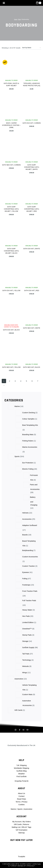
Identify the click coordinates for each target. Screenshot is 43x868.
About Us (22, 793)
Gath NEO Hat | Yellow (11, 367)
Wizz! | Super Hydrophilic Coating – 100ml (11, 125)
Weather (21, 774)
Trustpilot (21, 856)
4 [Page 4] (21, 381)
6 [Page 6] (32, 381)
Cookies (21, 804)
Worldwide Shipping (21, 768)
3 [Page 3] (15, 381)
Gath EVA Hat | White (32, 249)
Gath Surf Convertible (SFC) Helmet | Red (32, 209)
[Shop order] (31, 48)
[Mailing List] (27, 730)
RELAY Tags (26, 827)
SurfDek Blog (21, 771)
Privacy (24, 802)
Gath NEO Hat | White (32, 328)
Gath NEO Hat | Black (32, 367)
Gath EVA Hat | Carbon (32, 123)
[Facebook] (19, 730)
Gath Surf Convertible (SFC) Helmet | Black (11, 251)
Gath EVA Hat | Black (11, 330)
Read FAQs (22, 799)
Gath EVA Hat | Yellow (11, 291)
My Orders (27, 822)
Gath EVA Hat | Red (32, 291)
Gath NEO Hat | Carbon (11, 165)
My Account (17, 822)
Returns (26, 824)
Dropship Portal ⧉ (21, 781)
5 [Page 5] (26, 381)
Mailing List (16, 827)
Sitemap (21, 833)
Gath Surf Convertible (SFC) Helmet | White (32, 167)
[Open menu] (4, 3)
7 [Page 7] (38, 381)
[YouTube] (24, 730)
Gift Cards (18, 824)
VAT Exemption (22, 830)
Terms (18, 802)
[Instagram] (16, 730)
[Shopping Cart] (39, 3)
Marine (13, 809)
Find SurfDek (22, 776)
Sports (20, 809)
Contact (22, 796)
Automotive (28, 809)
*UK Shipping (21, 765)
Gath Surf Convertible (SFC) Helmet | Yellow (11, 209)
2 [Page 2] (10, 381)
